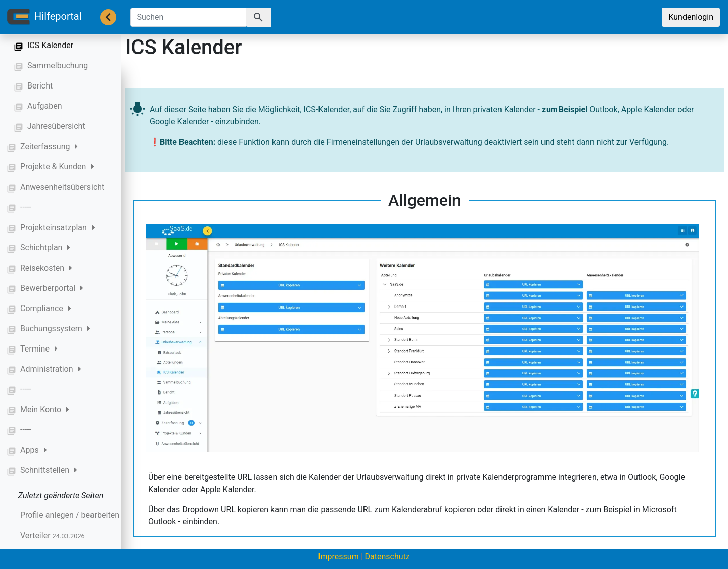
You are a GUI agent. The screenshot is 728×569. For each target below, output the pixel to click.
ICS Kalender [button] (50, 45)
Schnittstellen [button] (49, 470)
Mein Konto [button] (45, 409)
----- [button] (26, 207)
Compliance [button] (46, 308)
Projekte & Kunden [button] (57, 167)
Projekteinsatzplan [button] (58, 227)
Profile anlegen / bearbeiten (87, 515)
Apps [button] (34, 450)
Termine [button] (39, 349)
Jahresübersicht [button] (56, 126)
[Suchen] (188, 17)
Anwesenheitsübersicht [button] (62, 187)
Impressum (338, 557)
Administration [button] (51, 369)
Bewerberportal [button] (52, 288)
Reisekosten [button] (46, 268)
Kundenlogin (691, 17)
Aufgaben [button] (45, 106)
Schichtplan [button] (45, 248)
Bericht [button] (40, 86)
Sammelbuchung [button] (58, 65)
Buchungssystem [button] (55, 329)
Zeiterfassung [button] (49, 146)
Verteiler (53, 535)
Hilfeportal (44, 17)
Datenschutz (388, 557)
